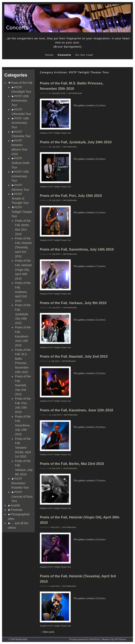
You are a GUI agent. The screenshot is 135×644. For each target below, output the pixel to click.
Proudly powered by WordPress (85, 639)
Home (49, 55)
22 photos (100, 320)
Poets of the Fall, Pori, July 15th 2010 (71, 196)
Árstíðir (16, 505)
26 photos (100, 159)
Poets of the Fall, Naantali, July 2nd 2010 (23, 385)
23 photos (100, 373)
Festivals (17, 510)
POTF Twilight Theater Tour (22, 212)
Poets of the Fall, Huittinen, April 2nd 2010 (23, 292)
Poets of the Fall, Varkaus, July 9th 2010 (73, 303)
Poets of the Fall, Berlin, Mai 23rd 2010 (72, 464)
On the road (84, 55)
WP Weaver (121, 639)
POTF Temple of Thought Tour (20, 198)
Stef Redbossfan (75, 93)
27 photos (100, 266)
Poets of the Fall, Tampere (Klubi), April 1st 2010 (23, 448)
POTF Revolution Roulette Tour (20, 483)
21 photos (100, 105)
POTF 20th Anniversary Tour (20, 101)
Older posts (47, 632)
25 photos (100, 427)
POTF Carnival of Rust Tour (22, 496)
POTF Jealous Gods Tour (21, 163)
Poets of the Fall (22, 83)
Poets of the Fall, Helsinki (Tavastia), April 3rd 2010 (23, 247)
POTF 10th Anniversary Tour (20, 176)
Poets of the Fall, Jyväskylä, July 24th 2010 (23, 314)
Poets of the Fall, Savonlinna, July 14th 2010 (23, 425)
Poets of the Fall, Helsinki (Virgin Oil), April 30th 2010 (23, 269)
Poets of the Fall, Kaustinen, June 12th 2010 (23, 336)
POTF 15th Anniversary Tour (20, 123)
